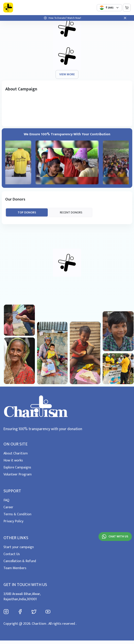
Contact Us (12, 554)
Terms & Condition (17, 514)
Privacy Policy (13, 521)
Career (8, 507)
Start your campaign (19, 547)
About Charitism (16, 453)
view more (67, 74)
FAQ (6, 500)
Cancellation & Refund (20, 561)
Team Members (15, 568)
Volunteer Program (18, 474)
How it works (13, 460)
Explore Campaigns (17, 467)
